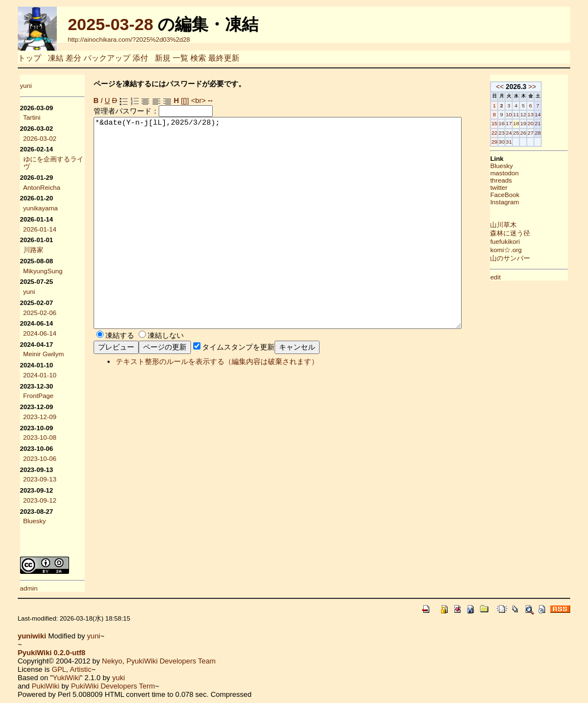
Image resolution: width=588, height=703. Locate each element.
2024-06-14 (40, 333)
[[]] (185, 100)
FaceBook (523, 195)
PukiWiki (46, 686)
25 (534, 133)
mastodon (523, 173)
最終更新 (224, 58)
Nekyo (112, 661)
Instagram (523, 202)
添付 (140, 58)
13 (549, 114)
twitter (517, 187)
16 (520, 123)
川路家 (33, 250)
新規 (163, 58)
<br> (199, 100)
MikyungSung (43, 271)
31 (527, 142)
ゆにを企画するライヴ (53, 163)
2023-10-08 (40, 437)
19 (542, 123)
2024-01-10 (40, 375)
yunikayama (41, 208)
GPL (59, 669)
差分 (73, 58)
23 (520, 133)
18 (534, 123)
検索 (198, 58)
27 (549, 133)
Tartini (32, 117)
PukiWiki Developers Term (113, 686)
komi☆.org (524, 250)
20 (549, 123)
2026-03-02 (40, 138)
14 (556, 114)
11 (534, 114)
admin (29, 588)
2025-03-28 (111, 24)
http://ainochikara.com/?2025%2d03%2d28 (129, 40)
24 (527, 133)
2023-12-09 (40, 417)
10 (527, 114)
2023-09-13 (40, 479)
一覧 (180, 58)
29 (513, 142)
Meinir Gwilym (44, 354)
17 (527, 123)
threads (519, 180)
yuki (118, 678)
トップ (30, 58)
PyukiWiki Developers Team (171, 661)
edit (514, 277)
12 (542, 114)
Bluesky (35, 521)
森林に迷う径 (528, 233)
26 (542, 133)
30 (520, 142)
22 (513, 133)
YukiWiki (67, 678)
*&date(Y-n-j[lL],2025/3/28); (300, 244)
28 (556, 133)
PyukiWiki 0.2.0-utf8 (52, 653)
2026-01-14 (40, 229)
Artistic (80, 669)
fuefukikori (523, 241)
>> (550, 87)
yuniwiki (32, 636)
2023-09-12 (40, 500)
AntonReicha (42, 187)
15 (513, 123)
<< (518, 87)
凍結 (56, 58)
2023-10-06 (40, 458)
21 (556, 123)
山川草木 (522, 225)
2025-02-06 (40, 313)
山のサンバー (528, 258)
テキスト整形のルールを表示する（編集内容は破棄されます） (217, 403)
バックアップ (107, 58)
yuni (26, 85)
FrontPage (38, 395)
